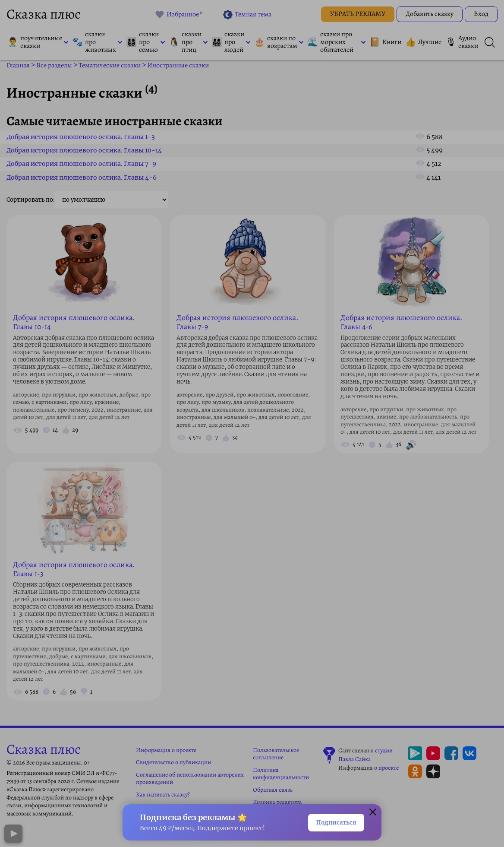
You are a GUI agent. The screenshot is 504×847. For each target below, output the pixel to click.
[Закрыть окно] (373, 812)
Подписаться (329, 822)
